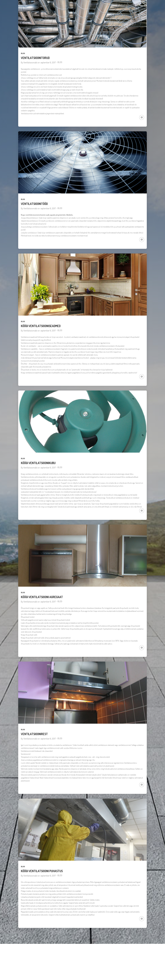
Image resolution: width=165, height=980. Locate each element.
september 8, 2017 (48, 62)
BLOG (23, 53)
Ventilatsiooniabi (30, 62)
